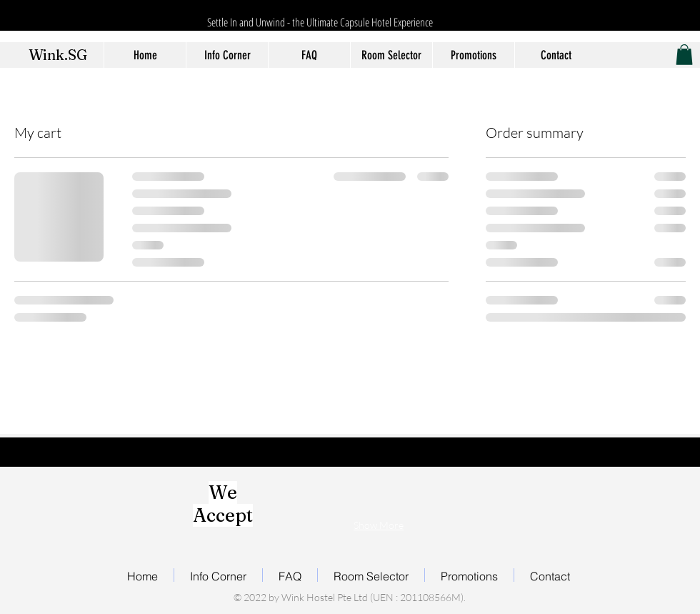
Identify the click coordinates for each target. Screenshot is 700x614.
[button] (684, 55)
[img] (297, 496)
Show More (379, 525)
